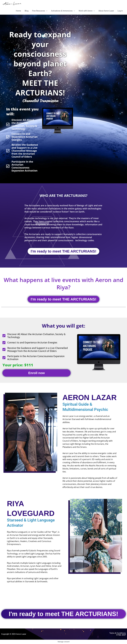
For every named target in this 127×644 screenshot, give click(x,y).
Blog (27, 11)
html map (121, 635)
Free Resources (39, 11)
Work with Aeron (86, 11)
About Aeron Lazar (106, 11)
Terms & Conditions (118, 633)
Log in (120, 11)
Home (18, 11)
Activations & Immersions (62, 11)
